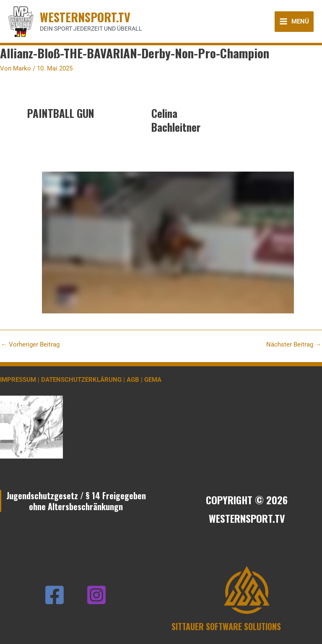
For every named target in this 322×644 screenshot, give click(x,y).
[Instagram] (96, 595)
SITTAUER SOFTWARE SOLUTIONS (226, 626)
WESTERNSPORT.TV (85, 17)
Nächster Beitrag (294, 345)
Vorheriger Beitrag (30, 345)
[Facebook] (55, 595)
